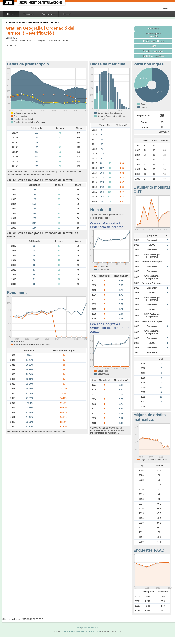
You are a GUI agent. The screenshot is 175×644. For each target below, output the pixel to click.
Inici (79, 628)
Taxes (153, 46)
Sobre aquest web (90, 628)
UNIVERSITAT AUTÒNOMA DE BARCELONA (80, 631)
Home (12, 22)
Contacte (165, 8)
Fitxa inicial (153, 28)
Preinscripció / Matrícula (153, 35)
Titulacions (28, 14)
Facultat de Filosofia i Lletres (42, 22)
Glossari (67, 14)
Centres (11, 14)
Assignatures (48, 14)
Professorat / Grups (153, 41)
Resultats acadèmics (153, 51)
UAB (9, 3)
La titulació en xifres (153, 56)
